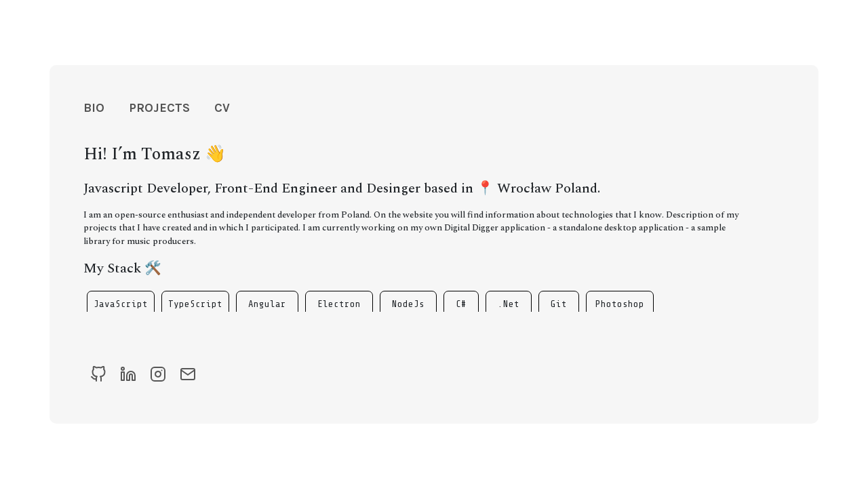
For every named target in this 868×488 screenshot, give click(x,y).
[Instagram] (158, 374)
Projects (159, 108)
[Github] (98, 374)
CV (222, 108)
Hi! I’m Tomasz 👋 (155, 155)
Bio (94, 108)
